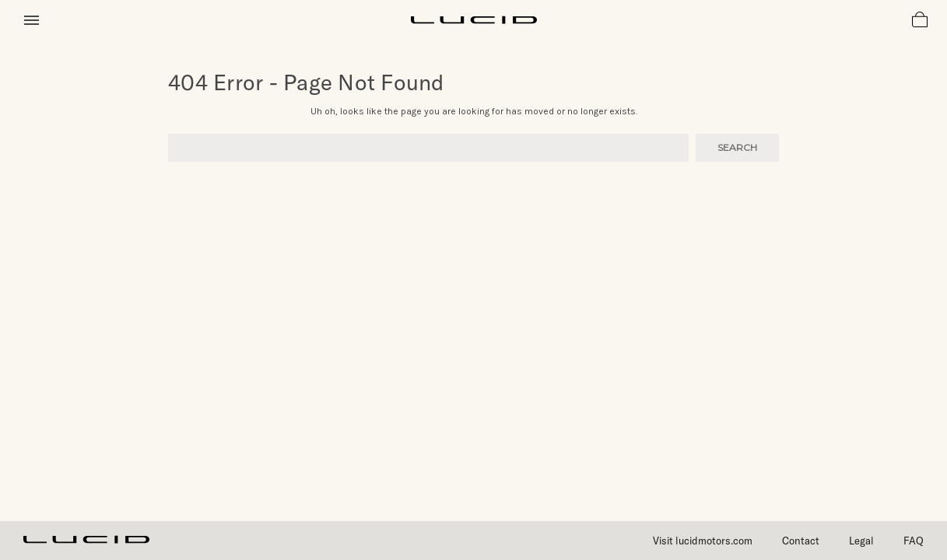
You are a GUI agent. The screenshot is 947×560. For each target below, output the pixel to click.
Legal (861, 541)
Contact (801, 541)
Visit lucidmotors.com (703, 541)
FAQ (914, 541)
